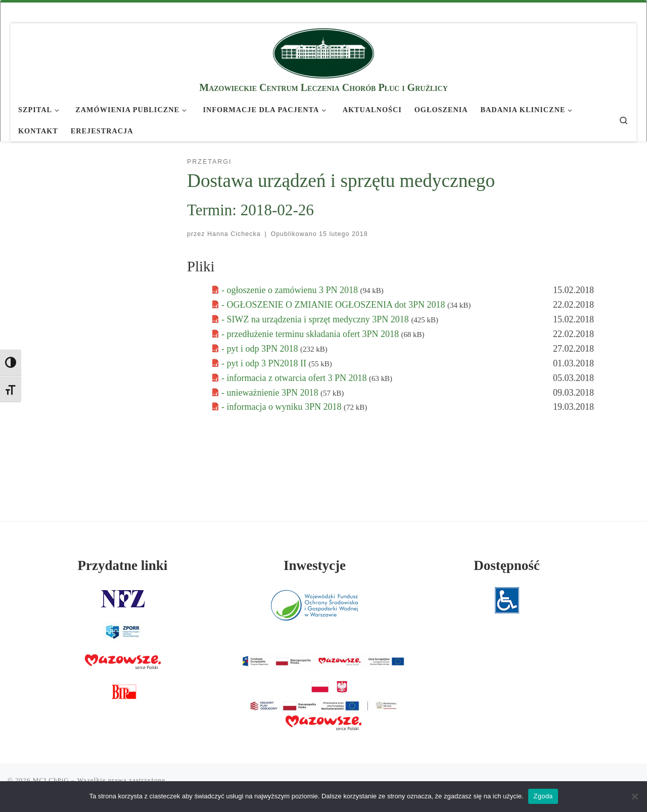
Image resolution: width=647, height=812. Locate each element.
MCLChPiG (51, 780)
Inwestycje (315, 565)
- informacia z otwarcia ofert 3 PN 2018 (295, 378)
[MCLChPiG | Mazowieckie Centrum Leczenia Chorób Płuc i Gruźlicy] (323, 52)
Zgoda (543, 796)
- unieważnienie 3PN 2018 (271, 393)
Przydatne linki (123, 565)
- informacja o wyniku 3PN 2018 (283, 407)
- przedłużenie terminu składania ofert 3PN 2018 (311, 334)
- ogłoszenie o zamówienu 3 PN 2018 (291, 290)
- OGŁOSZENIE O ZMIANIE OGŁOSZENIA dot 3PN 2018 (334, 305)
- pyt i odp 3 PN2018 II (265, 363)
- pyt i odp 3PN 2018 (261, 349)
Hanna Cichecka (234, 234)
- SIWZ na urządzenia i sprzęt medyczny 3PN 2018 (316, 319)
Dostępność (507, 565)
